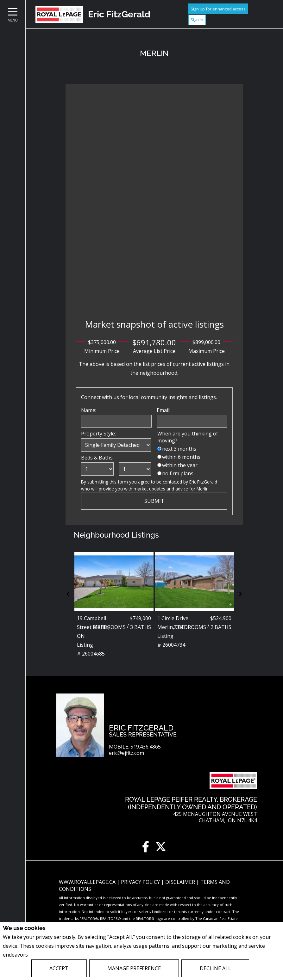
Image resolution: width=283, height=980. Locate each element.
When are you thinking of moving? (188, 437)
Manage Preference (134, 968)
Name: (89, 410)
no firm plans (178, 473)
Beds (87, 458)
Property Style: (98, 434)
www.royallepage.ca (87, 882)
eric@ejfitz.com (126, 753)
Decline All (215, 968)
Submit (154, 501)
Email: (164, 410)
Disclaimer (181, 882)
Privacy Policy (46, 955)
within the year (180, 465)
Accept (59, 968)
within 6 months (181, 457)
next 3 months (179, 449)
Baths (106, 458)
